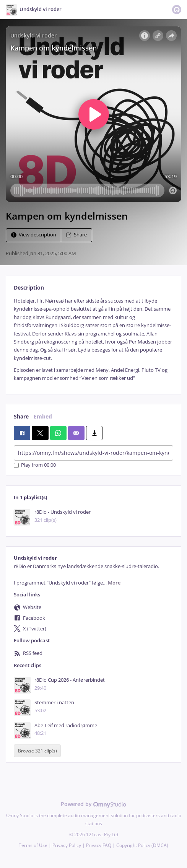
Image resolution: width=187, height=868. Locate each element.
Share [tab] (21, 416)
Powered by (93, 804)
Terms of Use (33, 845)
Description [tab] (29, 287)
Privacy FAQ (99, 845)
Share (76, 235)
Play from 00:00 (35, 465)
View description (34, 235)
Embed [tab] (43, 416)
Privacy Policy (67, 845)
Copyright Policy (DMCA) (142, 845)
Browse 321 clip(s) (37, 751)
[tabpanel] (93, 340)
